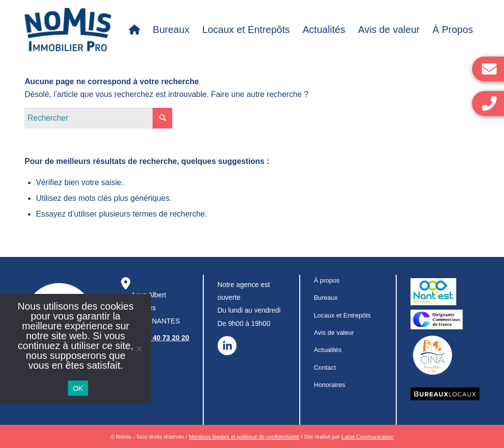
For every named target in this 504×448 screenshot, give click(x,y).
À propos (327, 280)
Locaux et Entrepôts (343, 315)
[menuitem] (135, 30)
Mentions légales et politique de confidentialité (244, 437)
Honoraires (330, 385)
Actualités (328, 350)
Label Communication (368, 437)
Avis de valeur (334, 333)
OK (78, 388)
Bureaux (326, 298)
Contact (325, 368)
